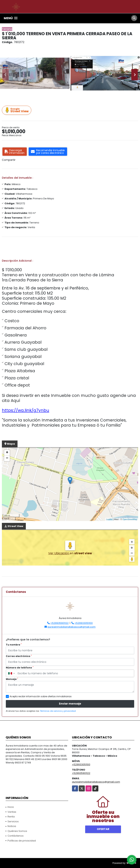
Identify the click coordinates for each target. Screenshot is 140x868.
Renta (11, 817)
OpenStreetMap (130, 519)
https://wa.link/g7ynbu (26, 410)
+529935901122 (59, 623)
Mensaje (12, 679)
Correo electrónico (19, 656)
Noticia (12, 826)
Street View (17, 110)
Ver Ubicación (59, 553)
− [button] (7, 458)
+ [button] (7, 453)
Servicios (13, 821)
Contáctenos (16, 836)
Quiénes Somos (17, 831)
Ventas (12, 812)
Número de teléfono (20, 668)
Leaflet (109, 519)
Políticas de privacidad (22, 841)
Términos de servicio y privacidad (58, 711)
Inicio (11, 807)
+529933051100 (84, 623)
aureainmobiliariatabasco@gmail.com (72, 627)
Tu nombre (14, 645)
